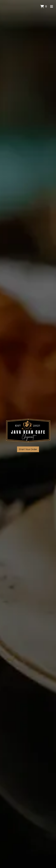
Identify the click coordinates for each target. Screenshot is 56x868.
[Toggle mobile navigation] (52, 7)
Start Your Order (28, 449)
